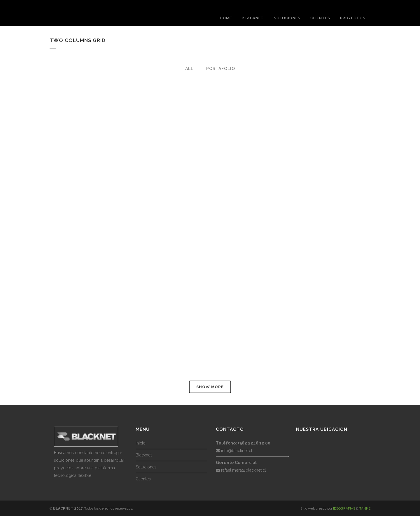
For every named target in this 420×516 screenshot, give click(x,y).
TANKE (365, 508)
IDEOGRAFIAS (344, 508)
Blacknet (144, 455)
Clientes (143, 479)
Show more (210, 387)
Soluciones (146, 467)
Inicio (141, 443)
